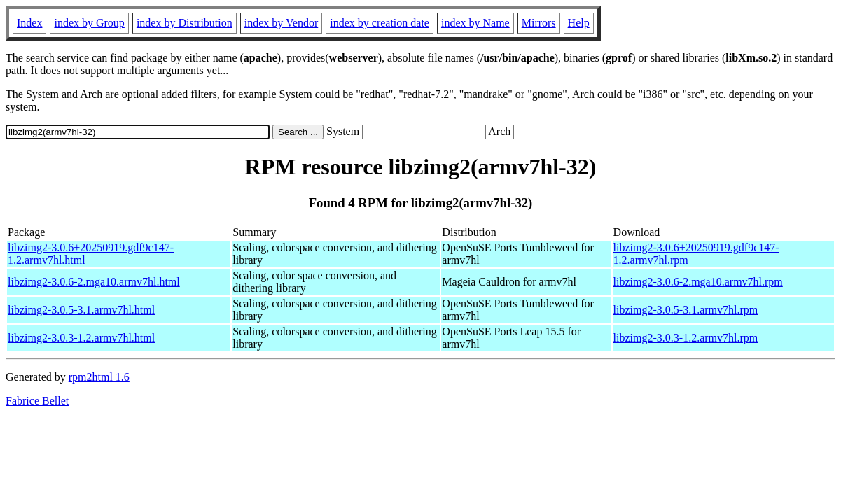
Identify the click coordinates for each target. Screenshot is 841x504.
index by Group (89, 23)
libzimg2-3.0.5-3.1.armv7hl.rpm (686, 310)
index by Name (475, 23)
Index (29, 23)
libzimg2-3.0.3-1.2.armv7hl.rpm (686, 338)
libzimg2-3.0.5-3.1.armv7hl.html (81, 310)
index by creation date (380, 23)
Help (579, 23)
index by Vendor (281, 23)
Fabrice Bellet (37, 401)
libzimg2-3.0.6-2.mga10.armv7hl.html (94, 282)
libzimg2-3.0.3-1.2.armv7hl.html (81, 338)
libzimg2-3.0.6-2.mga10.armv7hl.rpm (698, 282)
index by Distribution (185, 23)
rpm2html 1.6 (99, 377)
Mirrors (539, 23)
